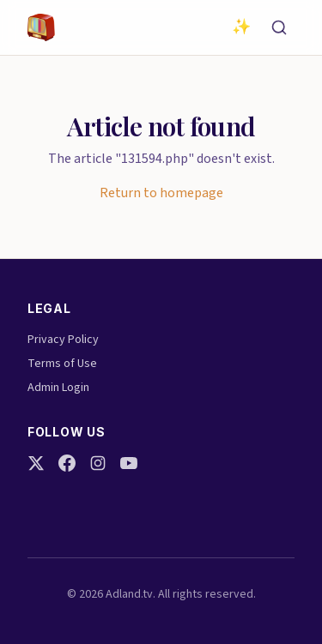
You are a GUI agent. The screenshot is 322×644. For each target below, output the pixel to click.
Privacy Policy (63, 340)
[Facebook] (67, 463)
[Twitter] (36, 463)
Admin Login (58, 388)
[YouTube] (129, 463)
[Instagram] (98, 463)
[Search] (279, 27)
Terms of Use (62, 364)
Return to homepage (161, 193)
